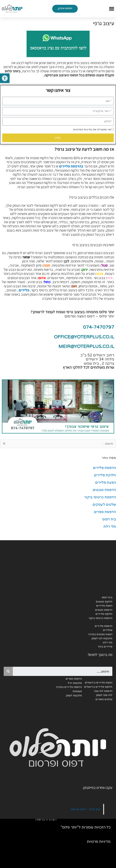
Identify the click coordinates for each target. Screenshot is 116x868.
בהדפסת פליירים (71, 166)
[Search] (8, 671)
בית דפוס (109, 519)
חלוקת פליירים (105, 475)
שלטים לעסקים (104, 504)
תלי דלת (110, 526)
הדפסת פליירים (104, 468)
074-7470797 (99, 327)
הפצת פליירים (106, 482)
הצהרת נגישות (46, 819)
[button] (112, 9)
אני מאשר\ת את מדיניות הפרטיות (92, 130)
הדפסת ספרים (105, 512)
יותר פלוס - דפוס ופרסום (85, 809)
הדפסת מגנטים (104, 490)
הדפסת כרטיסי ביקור (100, 497)
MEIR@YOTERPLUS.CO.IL (86, 347)
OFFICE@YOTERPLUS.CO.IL (84, 337)
